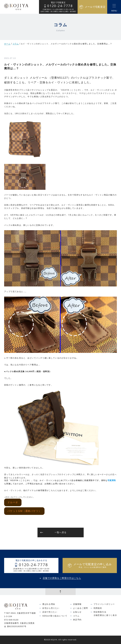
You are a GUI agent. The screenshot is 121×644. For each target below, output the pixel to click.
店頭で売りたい (50, 612)
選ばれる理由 (49, 604)
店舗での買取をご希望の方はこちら (62, 578)
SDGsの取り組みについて (55, 616)
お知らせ (77, 612)
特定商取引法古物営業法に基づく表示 (105, 614)
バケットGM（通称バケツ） (24, 511)
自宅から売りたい (51, 608)
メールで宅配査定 (92, 7)
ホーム (7, 44)
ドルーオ (13, 502)
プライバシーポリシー (104, 604)
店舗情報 (77, 604)
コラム (16, 44)
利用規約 (98, 608)
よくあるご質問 (80, 608)
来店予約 (77, 620)
